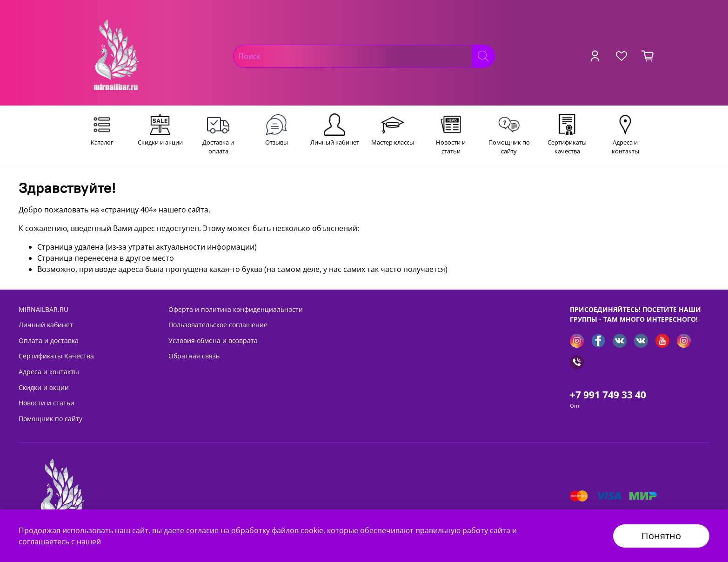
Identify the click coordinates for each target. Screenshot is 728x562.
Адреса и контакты (49, 372)
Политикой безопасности (150, 542)
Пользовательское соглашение (218, 325)
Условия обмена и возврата (213, 341)
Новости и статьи (47, 403)
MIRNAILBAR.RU (43, 309)
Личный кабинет (46, 325)
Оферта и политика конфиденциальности (236, 309)
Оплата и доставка (49, 341)
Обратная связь (194, 356)
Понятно (661, 536)
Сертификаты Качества (56, 356)
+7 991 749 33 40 (608, 395)
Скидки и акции (44, 387)
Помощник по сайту (50, 419)
